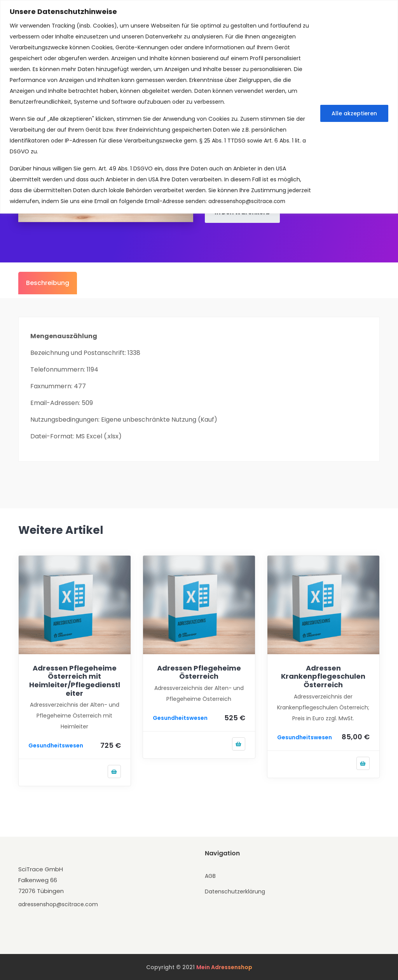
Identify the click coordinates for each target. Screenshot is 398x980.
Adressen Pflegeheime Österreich (199, 672)
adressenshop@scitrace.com (248, 201)
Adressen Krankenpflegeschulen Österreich (323, 676)
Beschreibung (48, 282)
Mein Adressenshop (224, 967)
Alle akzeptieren (354, 113)
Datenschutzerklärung (235, 891)
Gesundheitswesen (56, 745)
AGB (210, 876)
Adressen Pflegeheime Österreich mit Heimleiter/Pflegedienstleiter (75, 680)
